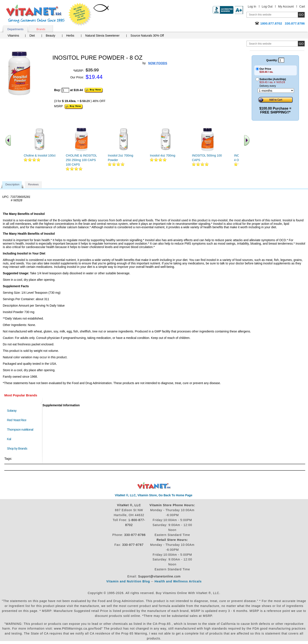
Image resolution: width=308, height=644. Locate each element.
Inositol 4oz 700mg (163, 155)
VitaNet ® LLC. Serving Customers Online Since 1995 (35, 14)
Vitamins (13, 36)
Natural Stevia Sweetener (102, 36)
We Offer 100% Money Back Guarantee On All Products (80, 14)
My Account (286, 6)
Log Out (267, 6)
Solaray (12, 410)
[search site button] (301, 44)
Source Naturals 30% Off (147, 36)
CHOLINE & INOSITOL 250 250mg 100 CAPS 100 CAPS (81, 160)
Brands (41, 29)
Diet (32, 36)
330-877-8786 (135, 535)
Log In (252, 6)
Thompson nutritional (20, 429)
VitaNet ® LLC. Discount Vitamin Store (154, 486)
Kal (9, 439)
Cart (302, 6)
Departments (15, 29)
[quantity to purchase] (65, 90)
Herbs (70, 36)
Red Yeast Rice (17, 420)
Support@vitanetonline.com (159, 576)
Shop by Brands (18, 448)
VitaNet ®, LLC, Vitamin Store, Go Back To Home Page (154, 495)
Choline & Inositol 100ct (40, 155)
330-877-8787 (133, 545)
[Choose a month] (276, 91)
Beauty (50, 36)
